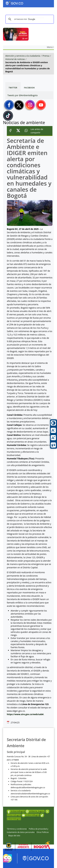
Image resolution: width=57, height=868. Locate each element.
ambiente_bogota (35, 811)
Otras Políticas (43, 832)
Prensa (46, 56)
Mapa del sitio (14, 836)
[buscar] (29, 19)
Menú (50, 47)
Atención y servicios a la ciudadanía (23, 56)
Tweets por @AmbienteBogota (22, 95)
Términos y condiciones (17, 829)
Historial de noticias (15, 59)
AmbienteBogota (16, 811)
